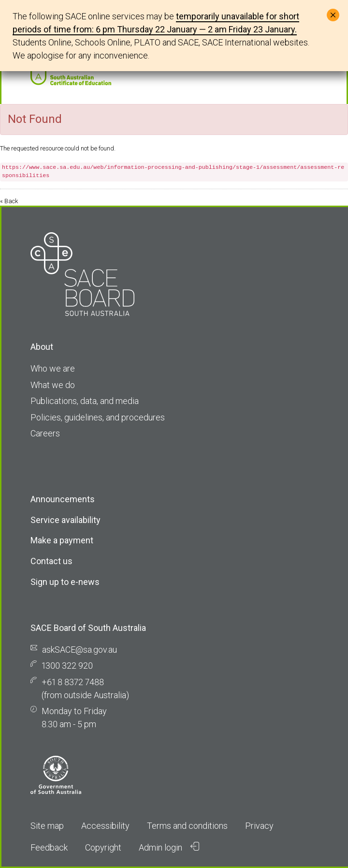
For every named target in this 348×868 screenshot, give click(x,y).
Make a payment (62, 540)
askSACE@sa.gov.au (80, 650)
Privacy (259, 826)
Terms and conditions (187, 826)
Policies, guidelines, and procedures (98, 417)
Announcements (63, 499)
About (42, 347)
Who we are (53, 368)
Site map (47, 826)
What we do (53, 385)
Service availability (65, 520)
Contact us (51, 561)
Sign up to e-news (65, 582)
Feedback (49, 847)
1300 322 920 (67, 666)
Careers (45, 433)
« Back (9, 201)
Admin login (169, 847)
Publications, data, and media (85, 401)
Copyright (103, 847)
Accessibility (105, 826)
